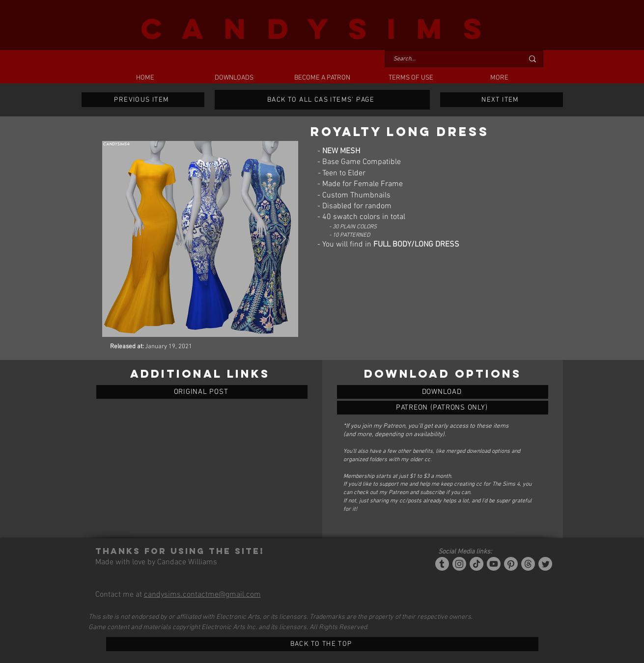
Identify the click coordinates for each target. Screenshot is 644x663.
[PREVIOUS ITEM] (143, 100)
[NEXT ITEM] (502, 100)
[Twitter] (545, 564)
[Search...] (451, 59)
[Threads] (528, 564)
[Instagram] (459, 564)
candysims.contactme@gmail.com (202, 595)
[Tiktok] (476, 564)
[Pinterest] (511, 564)
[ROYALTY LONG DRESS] (443, 392)
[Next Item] (283, 239)
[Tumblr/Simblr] (442, 564)
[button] (234, 78)
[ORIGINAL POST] (202, 392)
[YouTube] (494, 564)
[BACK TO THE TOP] (322, 644)
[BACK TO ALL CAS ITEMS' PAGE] (322, 100)
